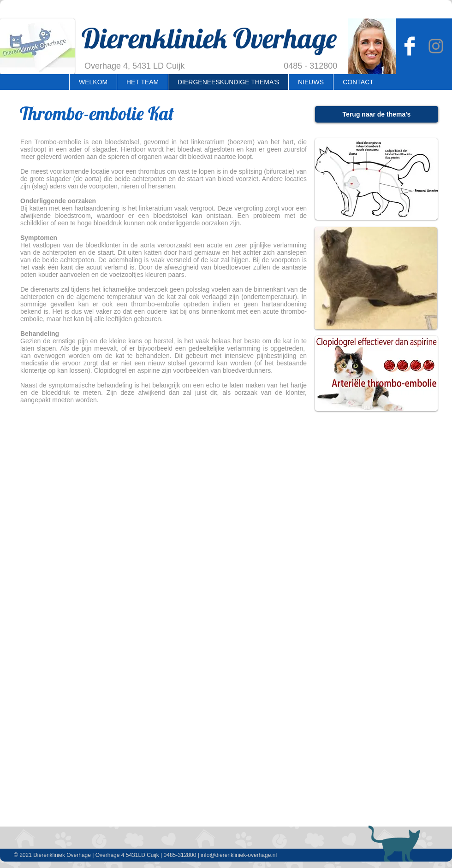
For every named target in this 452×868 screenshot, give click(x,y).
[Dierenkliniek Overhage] (410, 46)
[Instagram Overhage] (436, 46)
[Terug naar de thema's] (377, 114)
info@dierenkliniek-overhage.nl (239, 855)
